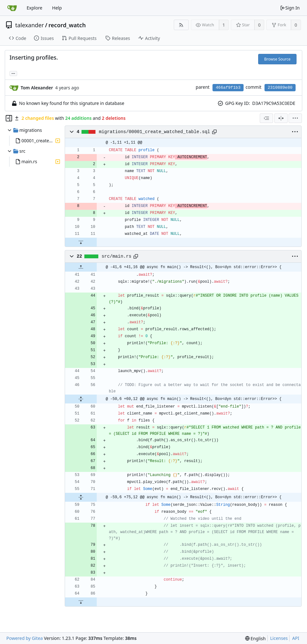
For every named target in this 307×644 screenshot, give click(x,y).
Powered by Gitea (25, 638)
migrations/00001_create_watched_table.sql (155, 132)
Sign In (290, 8)
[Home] (12, 8)
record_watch (67, 25)
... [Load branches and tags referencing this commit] (13, 73)
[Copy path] (214, 132)
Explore (34, 8)
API (296, 638)
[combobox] (266, 118)
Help (57, 8)
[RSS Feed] (181, 25)
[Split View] (281, 118)
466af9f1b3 (228, 88)
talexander (29, 25)
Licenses (279, 638)
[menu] (295, 118)
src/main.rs (116, 256)
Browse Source (277, 59)
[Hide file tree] (9, 118)
